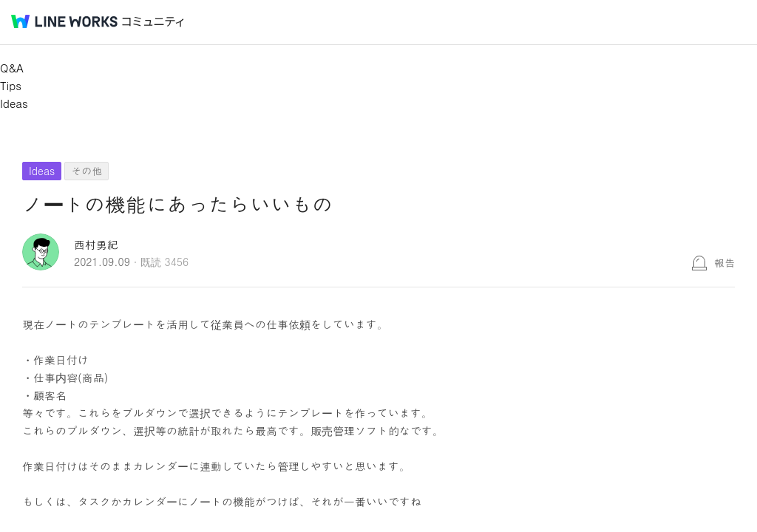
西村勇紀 (96, 244)
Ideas (14, 103)
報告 (724, 262)
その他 (86, 171)
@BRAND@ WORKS (64, 21)
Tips (11, 85)
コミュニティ (153, 22)
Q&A (12, 68)
